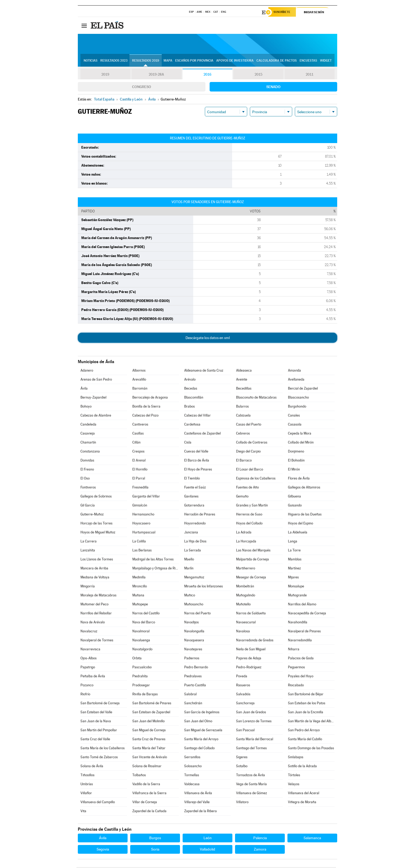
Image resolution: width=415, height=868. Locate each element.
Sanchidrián (193, 704)
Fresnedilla (140, 488)
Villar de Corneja (145, 803)
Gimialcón (140, 506)
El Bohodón (296, 461)
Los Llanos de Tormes (97, 560)
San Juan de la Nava (96, 722)
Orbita (137, 659)
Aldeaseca (244, 371)
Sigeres (242, 758)
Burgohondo (297, 407)
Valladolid (207, 850)
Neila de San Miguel (251, 650)
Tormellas (192, 776)
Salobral (190, 695)
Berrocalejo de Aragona (150, 398)
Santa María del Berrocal (255, 740)
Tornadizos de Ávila (251, 776)
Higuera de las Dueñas (305, 515)
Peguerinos (296, 668)
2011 (310, 75)
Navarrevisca (90, 650)
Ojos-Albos (89, 659)
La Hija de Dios (195, 542)
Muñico (190, 596)
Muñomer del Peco (94, 605)
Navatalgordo (142, 650)
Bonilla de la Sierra (146, 407)
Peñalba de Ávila (93, 677)
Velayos (294, 785)
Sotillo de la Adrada (302, 767)
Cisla (188, 443)
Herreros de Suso (249, 515)
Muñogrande (297, 596)
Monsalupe (296, 587)
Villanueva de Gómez (252, 794)
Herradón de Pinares (200, 515)
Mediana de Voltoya (95, 578)
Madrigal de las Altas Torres (153, 560)
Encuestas (308, 61)
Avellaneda (296, 380)
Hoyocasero (141, 524)
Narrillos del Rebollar (96, 614)
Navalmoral (141, 632)
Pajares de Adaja (249, 659)
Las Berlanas (142, 551)
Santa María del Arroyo (201, 740)
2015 (259, 75)
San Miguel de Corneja (149, 731)
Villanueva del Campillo (98, 803)
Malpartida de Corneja (252, 560)
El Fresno (87, 470)
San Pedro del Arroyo (304, 731)
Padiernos (192, 659)
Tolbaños (139, 776)
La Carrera (89, 542)
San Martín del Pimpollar (99, 731)
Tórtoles (294, 776)
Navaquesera (194, 641)
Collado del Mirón (301, 443)
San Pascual (245, 731)
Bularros (242, 407)
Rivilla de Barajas (145, 695)
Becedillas (244, 389)
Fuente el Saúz (195, 488)
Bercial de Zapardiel (303, 389)
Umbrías (87, 785)
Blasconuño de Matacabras (256, 398)
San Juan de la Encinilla (306, 713)
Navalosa (243, 632)
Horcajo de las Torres (96, 524)
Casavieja (88, 434)
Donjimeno (296, 452)
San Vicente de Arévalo (150, 758)
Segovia (103, 850)
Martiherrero (246, 569)
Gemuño (242, 497)
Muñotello (243, 605)
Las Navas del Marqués (253, 551)
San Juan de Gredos (251, 713)
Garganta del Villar (146, 497)
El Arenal (139, 461)
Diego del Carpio (248, 452)
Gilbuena (294, 497)
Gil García (88, 506)
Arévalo (190, 380)
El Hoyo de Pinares (198, 470)
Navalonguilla (194, 632)
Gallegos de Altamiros (304, 488)
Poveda (242, 677)
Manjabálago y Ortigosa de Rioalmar (156, 569)
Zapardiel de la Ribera (200, 812)
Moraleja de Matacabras (98, 596)
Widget (326, 61)
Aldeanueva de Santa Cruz (204, 371)
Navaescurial (246, 623)
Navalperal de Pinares (304, 632)
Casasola (295, 425)
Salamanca (312, 839)
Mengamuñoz (194, 578)
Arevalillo (139, 380)
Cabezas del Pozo (145, 416)
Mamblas (295, 560)
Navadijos (191, 623)
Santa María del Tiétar (149, 749)
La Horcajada (246, 542)
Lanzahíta (88, 551)
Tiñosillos (87, 776)
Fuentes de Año (247, 488)
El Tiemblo (192, 479)
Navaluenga (141, 641)
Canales (294, 416)
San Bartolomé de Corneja (100, 704)
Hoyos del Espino (301, 524)
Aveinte (242, 380)
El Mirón (294, 470)
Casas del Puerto (249, 425)
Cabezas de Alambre (96, 416)
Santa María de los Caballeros (103, 749)
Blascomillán (194, 398)
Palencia (260, 839)
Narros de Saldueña (251, 614)
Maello (189, 560)
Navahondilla (298, 623)
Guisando (295, 506)
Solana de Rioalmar (147, 767)
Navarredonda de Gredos (255, 641)
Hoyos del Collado (249, 524)
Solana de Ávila (92, 767)
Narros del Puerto (197, 614)
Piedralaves (193, 677)
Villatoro (242, 803)
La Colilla (139, 542)
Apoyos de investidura (235, 61)
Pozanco (87, 686)
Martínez (294, 569)
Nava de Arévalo (93, 623)
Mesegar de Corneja (251, 578)
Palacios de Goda (301, 659)
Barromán (140, 389)
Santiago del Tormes (251, 749)
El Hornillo (140, 470)
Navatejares (193, 650)
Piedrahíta (140, 677)
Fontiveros (88, 488)
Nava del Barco (144, 623)
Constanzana (90, 452)
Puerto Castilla (195, 686)
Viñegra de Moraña (302, 803)
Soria (155, 850)
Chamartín (88, 443)
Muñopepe (140, 605)
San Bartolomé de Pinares (152, 704)
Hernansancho (143, 515)
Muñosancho (194, 605)
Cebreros (243, 434)
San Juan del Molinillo (148, 722)
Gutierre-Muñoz (92, 515)
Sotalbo (242, 767)
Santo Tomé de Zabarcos (99, 758)
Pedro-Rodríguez (249, 668)
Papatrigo (88, 668)
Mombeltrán (245, 587)
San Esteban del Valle (96, 713)
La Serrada (193, 551)
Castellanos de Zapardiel (202, 434)
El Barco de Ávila (197, 461)
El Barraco (244, 461)
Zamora (260, 850)
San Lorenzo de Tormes (254, 722)
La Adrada (244, 533)
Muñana (138, 596)
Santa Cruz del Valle (95, 740)
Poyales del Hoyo (301, 677)
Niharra (294, 650)
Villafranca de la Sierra (149, 794)
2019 (105, 75)
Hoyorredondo (195, 524)
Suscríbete (283, 12)
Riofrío (85, 695)
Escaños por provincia (194, 61)
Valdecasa (192, 785)
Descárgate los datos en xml (208, 339)
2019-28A (157, 75)
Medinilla (139, 578)
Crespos (138, 452)
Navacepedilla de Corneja (307, 614)
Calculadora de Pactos (277, 61)
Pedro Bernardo (196, 668)
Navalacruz (89, 632)
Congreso (142, 88)
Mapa (168, 61)
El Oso (85, 479)
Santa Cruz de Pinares (149, 740)
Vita (83, 812)
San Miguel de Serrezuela (203, 731)
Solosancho (193, 767)
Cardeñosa (192, 425)
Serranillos (192, 758)
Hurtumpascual (144, 533)
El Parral (139, 479)
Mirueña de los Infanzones (204, 587)
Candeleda (88, 425)
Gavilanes (191, 497)
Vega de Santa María (251, 785)
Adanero (87, 371)
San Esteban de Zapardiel (151, 713)
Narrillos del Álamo (302, 605)
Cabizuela (243, 416)
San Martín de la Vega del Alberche (311, 722)
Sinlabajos (296, 758)
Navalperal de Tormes (97, 641)
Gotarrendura (194, 506)
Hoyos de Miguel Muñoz (98, 533)
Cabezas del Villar (197, 416)
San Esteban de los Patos (307, 704)
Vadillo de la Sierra (146, 785)
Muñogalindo (246, 596)
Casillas (138, 434)
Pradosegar (141, 686)
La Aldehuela (298, 533)
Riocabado (296, 686)
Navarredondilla (300, 641)
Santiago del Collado (199, 749)
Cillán (136, 443)
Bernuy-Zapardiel (93, 398)
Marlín (189, 569)
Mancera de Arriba (94, 569)
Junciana (191, 533)
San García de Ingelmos (202, 713)
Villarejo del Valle (197, 803)
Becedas (191, 389)
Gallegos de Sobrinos (96, 497)
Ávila (84, 389)
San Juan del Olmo (198, 722)
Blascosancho (298, 398)
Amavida (294, 371)
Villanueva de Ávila (198, 794)
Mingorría (88, 587)
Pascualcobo (142, 668)
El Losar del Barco (250, 470)
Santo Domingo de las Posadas (311, 749)
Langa (293, 542)
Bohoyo (86, 407)
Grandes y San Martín (252, 506)
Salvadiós (243, 695)
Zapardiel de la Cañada (149, 812)
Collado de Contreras (252, 443)
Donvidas (87, 461)
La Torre (294, 551)
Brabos (190, 407)
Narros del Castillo (146, 614)
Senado (273, 88)
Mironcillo (140, 587)
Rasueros (243, 686)
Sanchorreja (245, 704)
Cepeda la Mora (300, 434)
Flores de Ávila (299, 479)
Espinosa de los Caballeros (256, 479)
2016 (207, 75)
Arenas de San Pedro (96, 380)
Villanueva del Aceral (304, 794)
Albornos (139, 371)
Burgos (155, 839)
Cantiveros (140, 425)
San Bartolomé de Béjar (306, 695)
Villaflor (86, 794)
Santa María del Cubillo (305, 740)
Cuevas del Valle (196, 452)
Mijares (293, 578)
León (208, 839)
